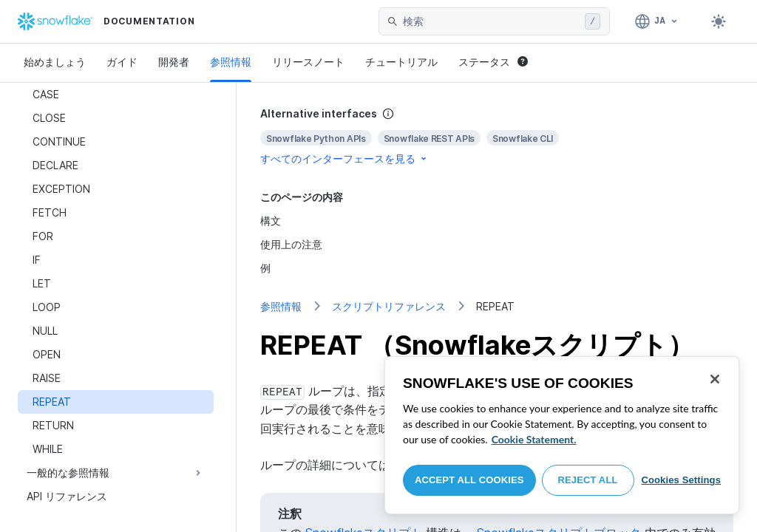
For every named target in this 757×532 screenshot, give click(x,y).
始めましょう (55, 62)
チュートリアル (401, 62)
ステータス (493, 62)
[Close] (715, 379)
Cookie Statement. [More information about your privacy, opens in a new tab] (534, 439)
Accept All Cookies (469, 480)
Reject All (588, 480)
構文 (271, 221)
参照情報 (231, 62)
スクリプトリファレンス (389, 306)
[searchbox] (491, 21)
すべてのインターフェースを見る (344, 158)
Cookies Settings (681, 480)
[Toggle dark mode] (719, 21)
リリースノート (308, 62)
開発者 (174, 62)
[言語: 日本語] (657, 21)
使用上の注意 (291, 244)
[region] (562, 435)
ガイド (122, 62)
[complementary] (497, 136)
